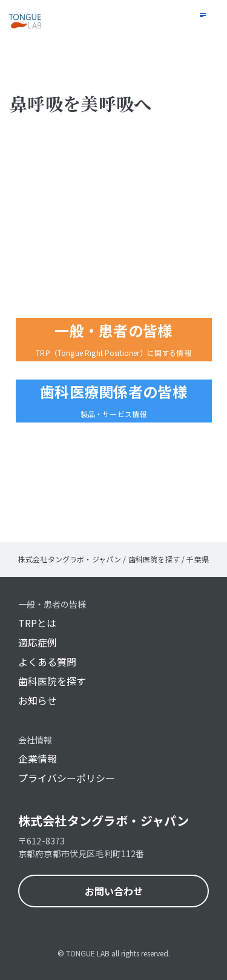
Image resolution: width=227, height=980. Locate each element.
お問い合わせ (114, 891)
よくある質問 (47, 662)
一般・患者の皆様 (52, 604)
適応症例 (38, 642)
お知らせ (38, 700)
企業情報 (38, 758)
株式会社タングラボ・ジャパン (104, 821)
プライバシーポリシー (67, 778)
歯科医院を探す (52, 681)
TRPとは (37, 623)
